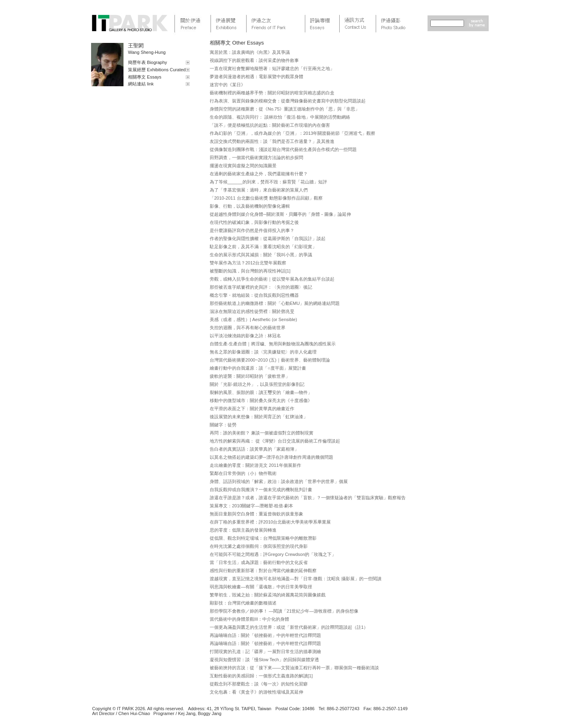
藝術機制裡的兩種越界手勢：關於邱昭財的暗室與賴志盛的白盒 (272, 93)
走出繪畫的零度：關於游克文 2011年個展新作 (255, 465)
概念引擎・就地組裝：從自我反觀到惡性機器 (254, 295)
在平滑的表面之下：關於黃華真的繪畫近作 (252, 409)
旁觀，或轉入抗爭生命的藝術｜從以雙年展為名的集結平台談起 (272, 279)
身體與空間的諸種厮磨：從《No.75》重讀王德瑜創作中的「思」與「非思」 (285, 109)
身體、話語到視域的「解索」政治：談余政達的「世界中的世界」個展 (279, 481)
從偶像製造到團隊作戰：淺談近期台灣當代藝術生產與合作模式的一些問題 (283, 149)
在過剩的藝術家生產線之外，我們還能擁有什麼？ (259, 174)
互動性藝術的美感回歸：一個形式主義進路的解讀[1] (261, 676)
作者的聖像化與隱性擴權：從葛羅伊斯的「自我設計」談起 (268, 238)
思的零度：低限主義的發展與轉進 (243, 530)
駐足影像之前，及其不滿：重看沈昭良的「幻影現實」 (263, 247)
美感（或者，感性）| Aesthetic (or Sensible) (253, 319)
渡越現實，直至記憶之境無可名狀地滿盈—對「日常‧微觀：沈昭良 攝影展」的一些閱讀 (296, 579)
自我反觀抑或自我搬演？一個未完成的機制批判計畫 (261, 490)
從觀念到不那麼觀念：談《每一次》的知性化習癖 (259, 684)
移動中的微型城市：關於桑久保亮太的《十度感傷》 (261, 400)
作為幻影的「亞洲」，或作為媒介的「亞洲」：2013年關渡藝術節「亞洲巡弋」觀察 (293, 133)
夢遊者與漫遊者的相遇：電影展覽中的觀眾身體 (256, 77)
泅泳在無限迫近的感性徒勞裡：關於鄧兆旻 (252, 311)
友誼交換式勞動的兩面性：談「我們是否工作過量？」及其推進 (272, 141)
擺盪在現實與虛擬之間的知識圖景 (243, 166)
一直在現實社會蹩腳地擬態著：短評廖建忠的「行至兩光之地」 (272, 68)
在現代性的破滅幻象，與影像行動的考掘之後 (254, 222)
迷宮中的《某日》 (228, 85)
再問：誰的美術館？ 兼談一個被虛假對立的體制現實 (262, 433)
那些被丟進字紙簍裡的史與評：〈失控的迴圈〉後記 (261, 287)
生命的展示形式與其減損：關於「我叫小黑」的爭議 (261, 255)
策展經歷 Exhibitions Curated (157, 70)
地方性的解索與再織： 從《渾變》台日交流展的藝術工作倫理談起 (275, 441)
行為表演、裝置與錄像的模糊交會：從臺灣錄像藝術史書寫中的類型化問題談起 (288, 101)
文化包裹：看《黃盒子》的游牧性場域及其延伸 (256, 692)
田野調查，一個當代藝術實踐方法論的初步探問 (256, 158)
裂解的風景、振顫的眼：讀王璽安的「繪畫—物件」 (261, 392)
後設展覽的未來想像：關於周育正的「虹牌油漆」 (259, 417)
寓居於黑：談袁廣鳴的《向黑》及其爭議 (250, 52)
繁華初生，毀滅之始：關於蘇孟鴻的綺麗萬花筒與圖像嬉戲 (268, 595)
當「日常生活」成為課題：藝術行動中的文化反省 (259, 562)
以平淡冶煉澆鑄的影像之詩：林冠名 (245, 336)
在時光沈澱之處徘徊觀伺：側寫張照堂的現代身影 (259, 546)
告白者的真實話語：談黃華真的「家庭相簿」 (254, 449)
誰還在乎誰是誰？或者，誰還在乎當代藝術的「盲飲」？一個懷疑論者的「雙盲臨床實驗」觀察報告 (308, 498)
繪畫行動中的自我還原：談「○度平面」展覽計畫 (258, 368)
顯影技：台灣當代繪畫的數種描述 (243, 603)
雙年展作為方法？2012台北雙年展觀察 (248, 263)
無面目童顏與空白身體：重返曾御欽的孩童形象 (256, 514)
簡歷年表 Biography (148, 62)
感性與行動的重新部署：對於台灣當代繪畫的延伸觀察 (263, 570)
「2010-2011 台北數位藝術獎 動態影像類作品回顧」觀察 (266, 198)
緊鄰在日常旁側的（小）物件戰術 (243, 473)
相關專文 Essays (145, 77)
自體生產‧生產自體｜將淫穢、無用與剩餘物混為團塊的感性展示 (273, 344)
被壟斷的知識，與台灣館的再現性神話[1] (250, 271)
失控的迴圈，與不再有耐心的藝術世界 (248, 328)
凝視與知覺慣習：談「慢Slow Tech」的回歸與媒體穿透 (264, 660)
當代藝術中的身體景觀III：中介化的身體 (249, 619)
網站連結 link (141, 84)
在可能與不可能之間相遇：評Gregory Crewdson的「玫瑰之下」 (273, 554)
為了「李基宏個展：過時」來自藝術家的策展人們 (259, 190)
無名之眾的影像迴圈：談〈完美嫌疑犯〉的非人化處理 (263, 352)
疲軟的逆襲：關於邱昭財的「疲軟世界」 (250, 376)
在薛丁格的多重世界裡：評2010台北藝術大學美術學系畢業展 (270, 522)
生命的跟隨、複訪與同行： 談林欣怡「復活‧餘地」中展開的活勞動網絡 (280, 117)
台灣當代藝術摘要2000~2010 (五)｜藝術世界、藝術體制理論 (270, 360)
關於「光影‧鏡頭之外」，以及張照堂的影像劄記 (257, 384)
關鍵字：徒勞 (223, 425)
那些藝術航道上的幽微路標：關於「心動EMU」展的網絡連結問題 (275, 303)
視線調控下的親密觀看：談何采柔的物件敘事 (254, 60)
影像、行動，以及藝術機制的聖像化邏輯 (250, 206)
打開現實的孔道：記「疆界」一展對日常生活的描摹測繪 (265, 651)
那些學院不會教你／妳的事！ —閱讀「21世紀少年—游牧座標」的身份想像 (284, 611)
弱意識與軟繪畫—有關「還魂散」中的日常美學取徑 (261, 587)
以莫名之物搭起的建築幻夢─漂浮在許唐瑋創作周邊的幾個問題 (271, 457)
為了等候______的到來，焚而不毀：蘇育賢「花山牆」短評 (268, 182)
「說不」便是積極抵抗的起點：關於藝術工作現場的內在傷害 (270, 125)
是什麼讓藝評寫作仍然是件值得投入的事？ (252, 230)
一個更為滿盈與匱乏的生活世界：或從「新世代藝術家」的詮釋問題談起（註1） (289, 627)
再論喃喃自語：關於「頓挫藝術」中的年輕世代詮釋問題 (265, 635)
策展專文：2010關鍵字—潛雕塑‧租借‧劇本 (251, 506)
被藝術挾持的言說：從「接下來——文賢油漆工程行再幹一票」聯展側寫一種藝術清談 (294, 668)
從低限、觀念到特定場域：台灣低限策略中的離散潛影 (263, 538)
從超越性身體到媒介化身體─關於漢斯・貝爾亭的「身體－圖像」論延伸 (280, 214)
